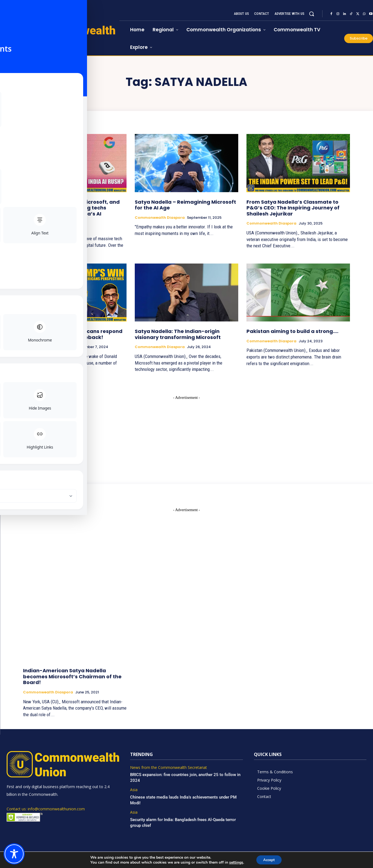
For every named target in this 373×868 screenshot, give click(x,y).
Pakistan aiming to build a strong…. (292, 331)
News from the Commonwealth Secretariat (169, 768)
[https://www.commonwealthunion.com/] (60, 37)
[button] (312, 14)
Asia (27, 229)
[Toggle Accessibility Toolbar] (14, 854)
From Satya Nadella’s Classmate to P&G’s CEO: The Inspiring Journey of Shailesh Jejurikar (293, 208)
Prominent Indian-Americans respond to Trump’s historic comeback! (73, 334)
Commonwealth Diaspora (160, 218)
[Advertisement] (187, 435)
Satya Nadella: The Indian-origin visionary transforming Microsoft (178, 334)
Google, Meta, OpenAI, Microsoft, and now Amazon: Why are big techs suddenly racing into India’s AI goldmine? (71, 211)
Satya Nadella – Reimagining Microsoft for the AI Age (185, 205)
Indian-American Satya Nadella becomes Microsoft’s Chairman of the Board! (72, 676)
